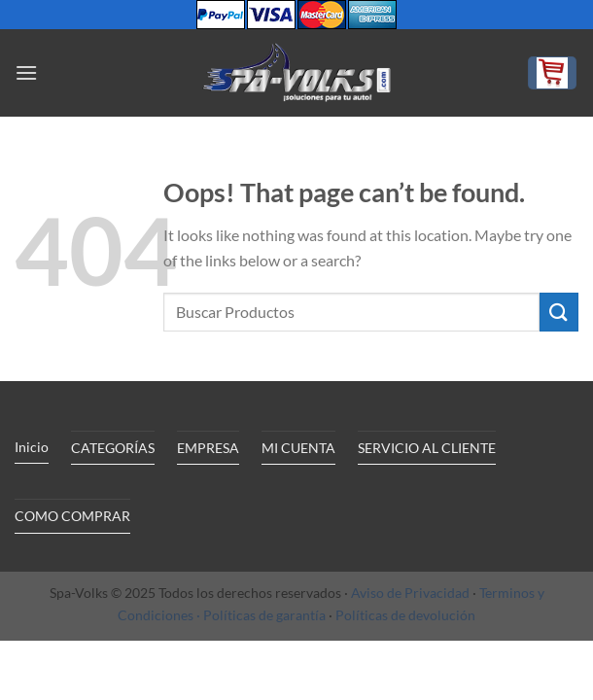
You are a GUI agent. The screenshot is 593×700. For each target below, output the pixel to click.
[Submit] (559, 312)
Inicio (32, 447)
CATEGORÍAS (113, 448)
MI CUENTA (298, 448)
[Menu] (26, 72)
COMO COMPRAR (72, 516)
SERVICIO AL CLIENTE (427, 448)
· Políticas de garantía (261, 615)
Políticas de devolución (405, 615)
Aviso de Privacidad (410, 593)
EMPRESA (208, 448)
